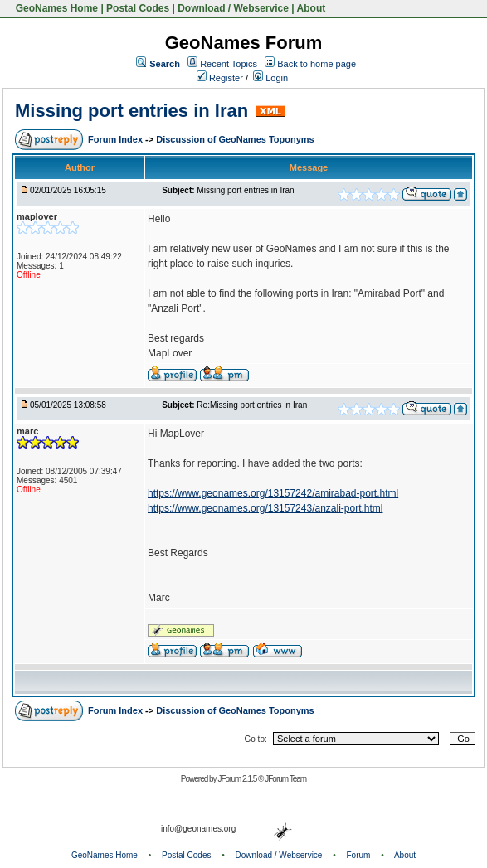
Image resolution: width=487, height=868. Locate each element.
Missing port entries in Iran (131, 111)
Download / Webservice (233, 8)
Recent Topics (229, 64)
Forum (359, 855)
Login (270, 78)
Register (220, 78)
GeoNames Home (55, 8)
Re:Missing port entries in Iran (252, 405)
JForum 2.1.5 (238, 779)
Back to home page (317, 64)
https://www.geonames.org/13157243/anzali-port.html (265, 508)
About (312, 8)
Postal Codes (138, 8)
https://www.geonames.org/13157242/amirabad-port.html (273, 493)
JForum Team (285, 779)
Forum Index (117, 139)
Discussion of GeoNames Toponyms (235, 139)
